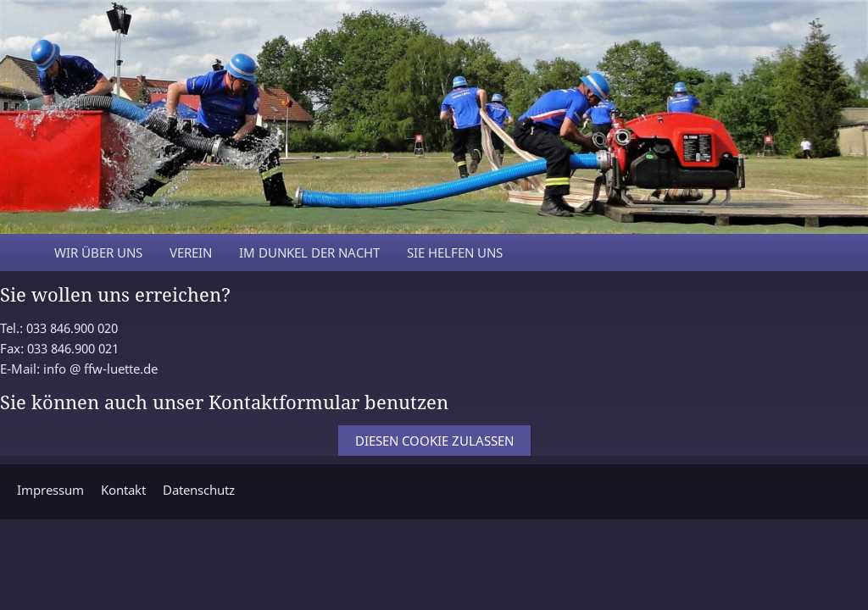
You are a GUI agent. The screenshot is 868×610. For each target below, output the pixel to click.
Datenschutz (199, 490)
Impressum (50, 490)
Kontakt (123, 490)
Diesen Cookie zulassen (434, 441)
